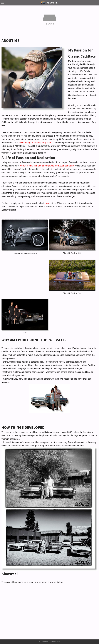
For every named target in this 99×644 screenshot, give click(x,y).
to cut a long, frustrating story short (35, 143)
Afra (48, 203)
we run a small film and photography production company (47, 166)
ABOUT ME (49, 3)
